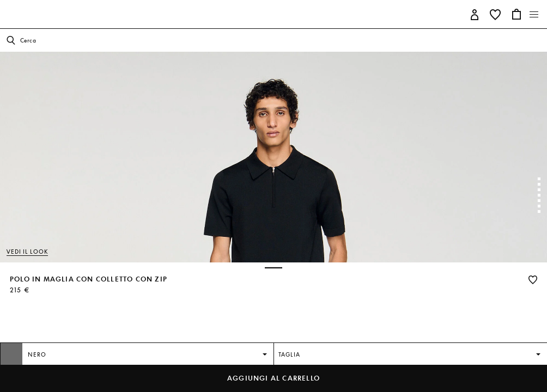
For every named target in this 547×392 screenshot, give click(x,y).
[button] (475, 14)
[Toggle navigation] (534, 15)
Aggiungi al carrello (273, 378)
